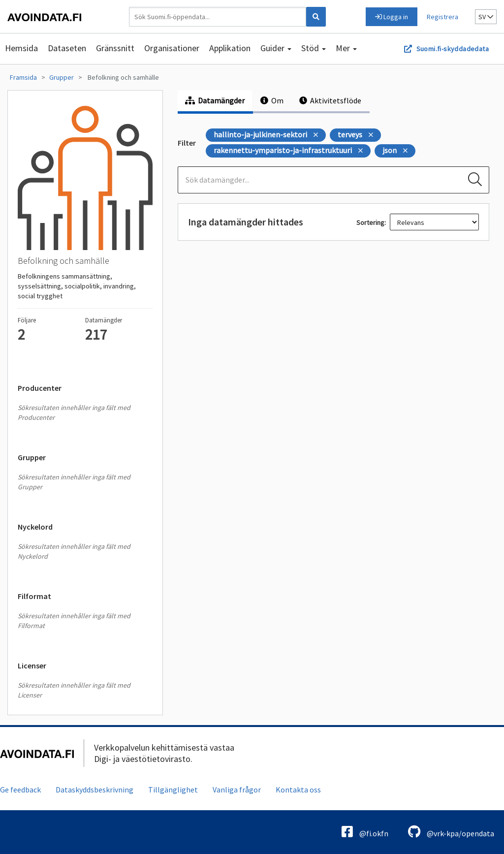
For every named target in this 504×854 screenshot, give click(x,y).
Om (272, 100)
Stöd (314, 48)
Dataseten (67, 48)
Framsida (23, 77)
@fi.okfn (365, 832)
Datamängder (215, 100)
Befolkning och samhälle (123, 77)
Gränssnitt (115, 48)
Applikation (230, 48)
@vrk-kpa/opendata (451, 832)
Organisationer (172, 48)
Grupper (62, 77)
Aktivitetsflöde (330, 100)
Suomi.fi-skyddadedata (453, 49)
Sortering (370, 222)
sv (486, 17)
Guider (276, 48)
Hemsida (21, 48)
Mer (346, 48)
